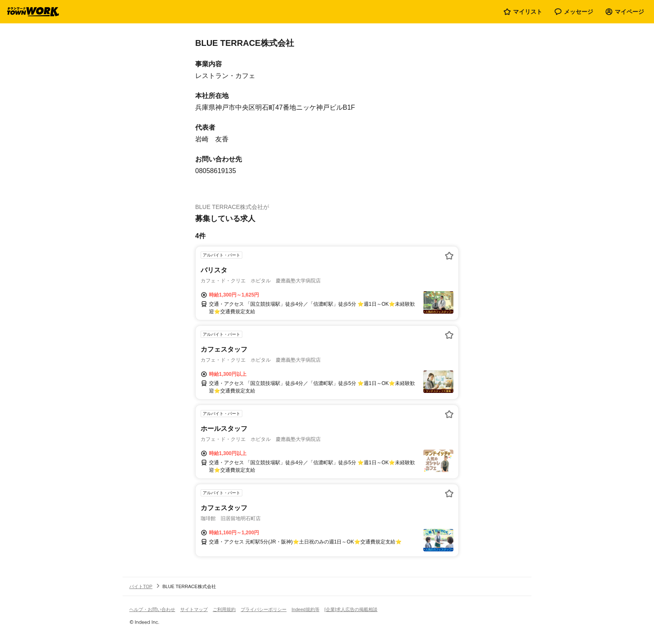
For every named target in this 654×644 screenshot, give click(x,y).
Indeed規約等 (306, 609)
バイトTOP (141, 586)
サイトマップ (194, 609)
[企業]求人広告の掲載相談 (351, 609)
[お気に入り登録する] (449, 256)
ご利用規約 (224, 609)
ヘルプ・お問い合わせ (152, 609)
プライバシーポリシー (264, 609)
